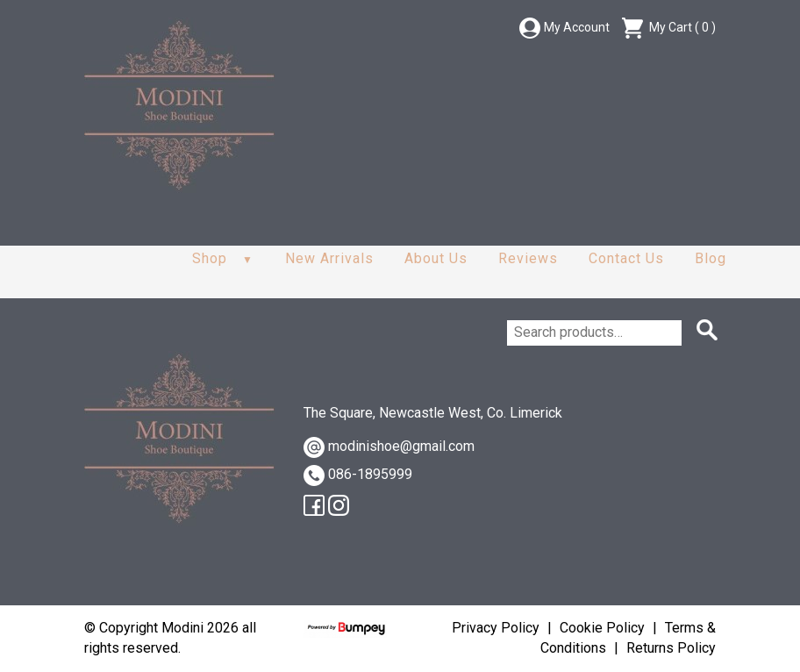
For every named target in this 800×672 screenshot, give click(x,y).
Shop (210, 258)
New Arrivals (329, 258)
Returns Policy (671, 648)
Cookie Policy (602, 628)
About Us (436, 258)
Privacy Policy (496, 628)
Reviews (528, 258)
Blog (711, 258)
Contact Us (626, 258)
